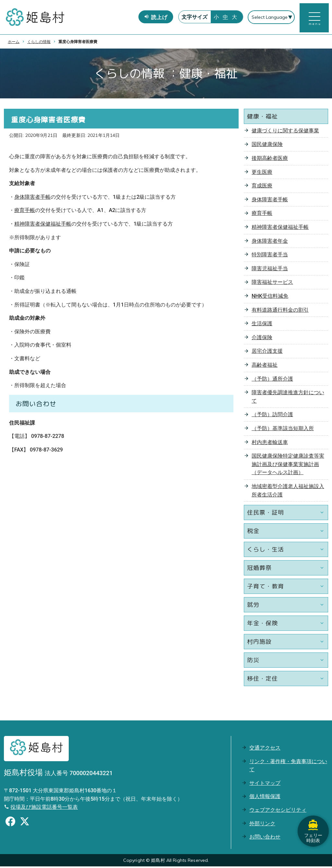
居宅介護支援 (267, 353)
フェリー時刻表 (313, 826)
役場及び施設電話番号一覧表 (44, 809)
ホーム (14, 43)
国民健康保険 (267, 146)
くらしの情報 (39, 43)
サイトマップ (265, 785)
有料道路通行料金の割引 (280, 311)
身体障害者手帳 (32, 199)
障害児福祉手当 (270, 270)
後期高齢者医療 (270, 160)
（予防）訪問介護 (272, 416)
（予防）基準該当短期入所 (283, 430)
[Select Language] (271, 18)
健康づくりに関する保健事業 (285, 132)
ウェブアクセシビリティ (278, 812)
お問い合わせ (265, 838)
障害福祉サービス (272, 284)
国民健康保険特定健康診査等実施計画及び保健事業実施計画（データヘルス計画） (288, 466)
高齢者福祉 (265, 367)
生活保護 (262, 325)
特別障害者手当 (270, 256)
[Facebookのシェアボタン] (10, 824)
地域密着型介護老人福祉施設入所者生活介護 (288, 492)
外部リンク (262, 825)
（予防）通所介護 (272, 380)
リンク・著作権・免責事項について (288, 767)
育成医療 (262, 187)
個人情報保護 (265, 798)
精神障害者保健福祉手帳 (43, 225)
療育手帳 (25, 212)
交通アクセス (265, 749)
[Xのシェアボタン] (25, 824)
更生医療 (262, 173)
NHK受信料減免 (270, 298)
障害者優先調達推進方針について (288, 398)
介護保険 (262, 339)
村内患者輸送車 (270, 444)
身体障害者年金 (270, 242)
